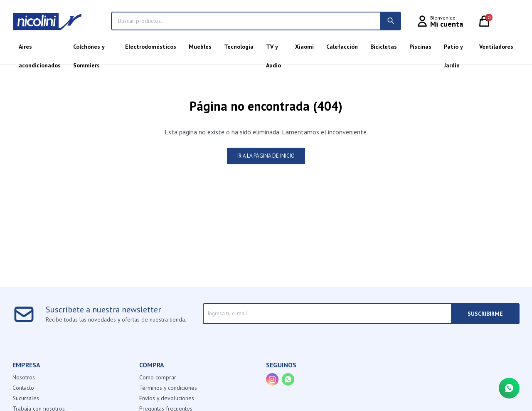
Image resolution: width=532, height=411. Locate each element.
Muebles (200, 47)
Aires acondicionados (40, 50)
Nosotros (24, 377)
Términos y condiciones (168, 388)
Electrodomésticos (151, 47)
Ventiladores (496, 47)
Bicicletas (384, 47)
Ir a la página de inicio (266, 156)
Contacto (23, 388)
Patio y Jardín (453, 50)
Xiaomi (304, 47)
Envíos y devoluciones (167, 398)
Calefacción (342, 47)
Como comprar (158, 377)
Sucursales (26, 398)
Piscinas (420, 47)
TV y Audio (273, 50)
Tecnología (239, 47)
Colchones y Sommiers (89, 50)
